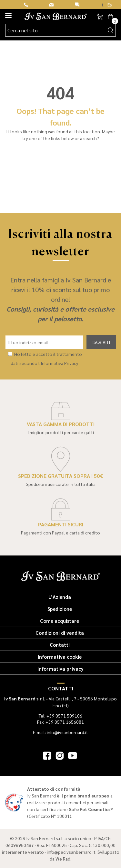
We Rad (63, 859)
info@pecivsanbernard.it (71, 852)
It (102, 5)
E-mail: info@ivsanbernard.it (60, 732)
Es (110, 5)
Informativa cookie (60, 657)
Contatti (60, 645)
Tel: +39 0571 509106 (60, 716)
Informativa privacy (60, 669)
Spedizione (60, 609)
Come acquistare (60, 621)
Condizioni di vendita (60, 633)
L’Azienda (60, 597)
